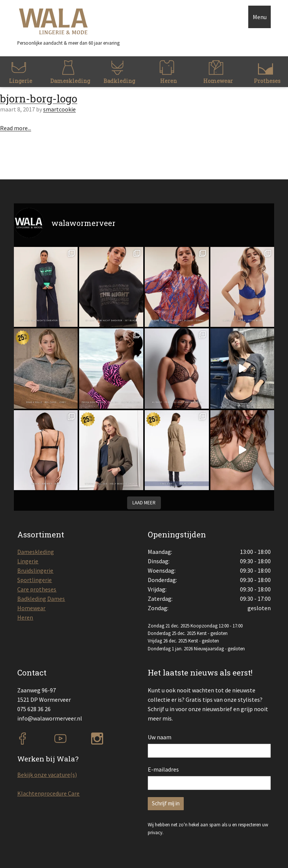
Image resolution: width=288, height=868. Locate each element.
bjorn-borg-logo (39, 99)
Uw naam (160, 737)
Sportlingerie (34, 580)
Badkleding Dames (41, 599)
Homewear (31, 608)
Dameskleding (36, 552)
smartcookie (59, 109)
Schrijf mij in (166, 803)
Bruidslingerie (35, 570)
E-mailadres (163, 769)
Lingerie (28, 561)
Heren (25, 617)
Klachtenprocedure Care (48, 793)
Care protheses (37, 589)
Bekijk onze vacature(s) (47, 775)
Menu (260, 17)
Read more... (16, 128)
